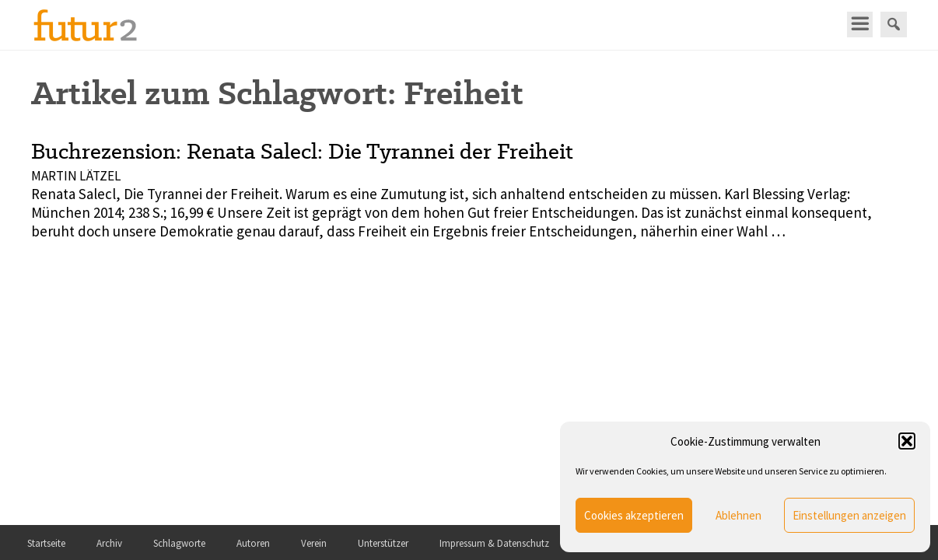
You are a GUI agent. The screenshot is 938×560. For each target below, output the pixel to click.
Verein (314, 543)
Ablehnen (738, 515)
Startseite (46, 543)
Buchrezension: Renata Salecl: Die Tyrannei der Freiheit (302, 151)
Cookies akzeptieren (634, 515)
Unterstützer (383, 543)
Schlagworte (179, 543)
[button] (907, 441)
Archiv (109, 543)
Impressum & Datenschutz (494, 543)
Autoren (253, 543)
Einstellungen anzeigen (849, 515)
